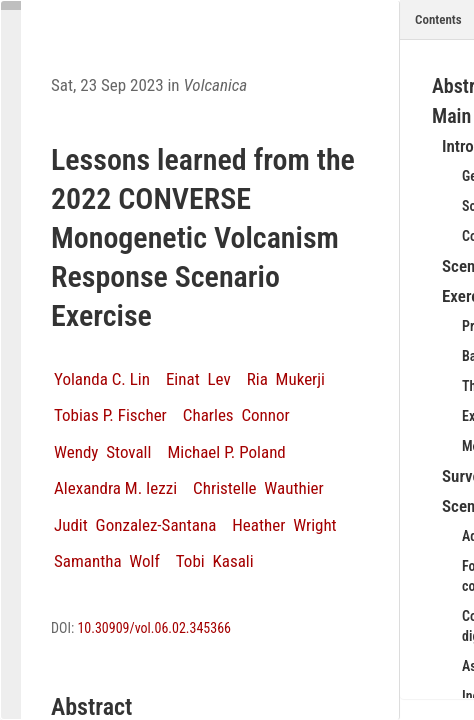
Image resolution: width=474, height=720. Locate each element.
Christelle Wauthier (258, 488)
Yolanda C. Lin (102, 379)
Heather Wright (284, 525)
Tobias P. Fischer (110, 415)
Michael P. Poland (226, 452)
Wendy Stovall (102, 452)
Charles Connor (236, 415)
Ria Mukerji (286, 379)
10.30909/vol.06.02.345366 (154, 628)
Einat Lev (198, 379)
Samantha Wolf (107, 561)
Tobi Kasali (215, 561)
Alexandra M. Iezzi (115, 488)
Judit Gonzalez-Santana (135, 525)
